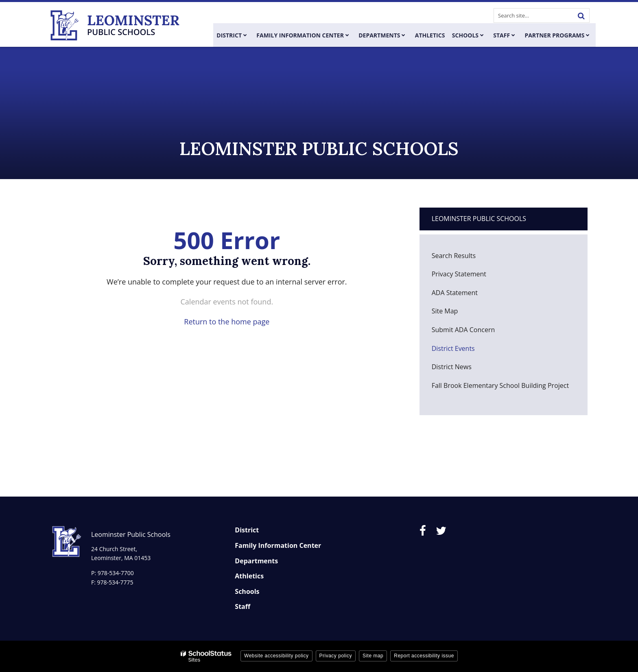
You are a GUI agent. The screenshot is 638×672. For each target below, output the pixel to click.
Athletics (249, 576)
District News (452, 367)
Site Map (445, 311)
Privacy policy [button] (336, 656)
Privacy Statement (459, 274)
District (247, 530)
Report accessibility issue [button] (424, 656)
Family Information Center (278, 545)
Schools (247, 591)
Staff (243, 606)
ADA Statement (455, 293)
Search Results (454, 256)
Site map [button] (373, 656)
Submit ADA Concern (463, 330)
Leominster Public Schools (479, 219)
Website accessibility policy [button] (276, 656)
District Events (453, 348)
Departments (256, 561)
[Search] (581, 15)
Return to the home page (227, 322)
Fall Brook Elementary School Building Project (500, 385)
